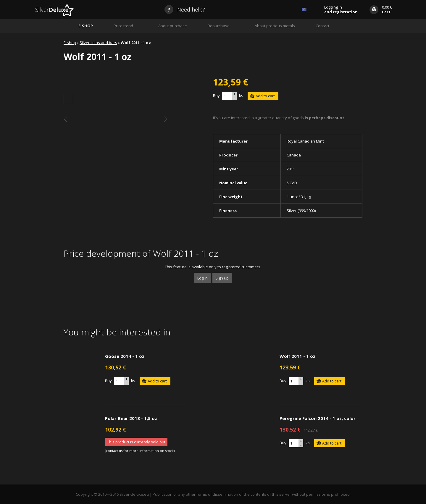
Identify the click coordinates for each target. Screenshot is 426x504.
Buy (216, 96)
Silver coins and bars (98, 43)
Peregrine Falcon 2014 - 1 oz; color (318, 418)
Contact (322, 26)
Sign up (222, 278)
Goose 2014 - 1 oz (125, 356)
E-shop (70, 43)
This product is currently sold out (136, 442)
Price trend (123, 26)
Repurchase (219, 26)
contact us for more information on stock (140, 451)
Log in (202, 278)
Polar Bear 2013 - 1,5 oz (131, 418)
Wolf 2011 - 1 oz (297, 356)
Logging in (341, 9)
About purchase (173, 26)
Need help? (185, 9)
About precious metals (275, 26)
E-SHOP (86, 26)
